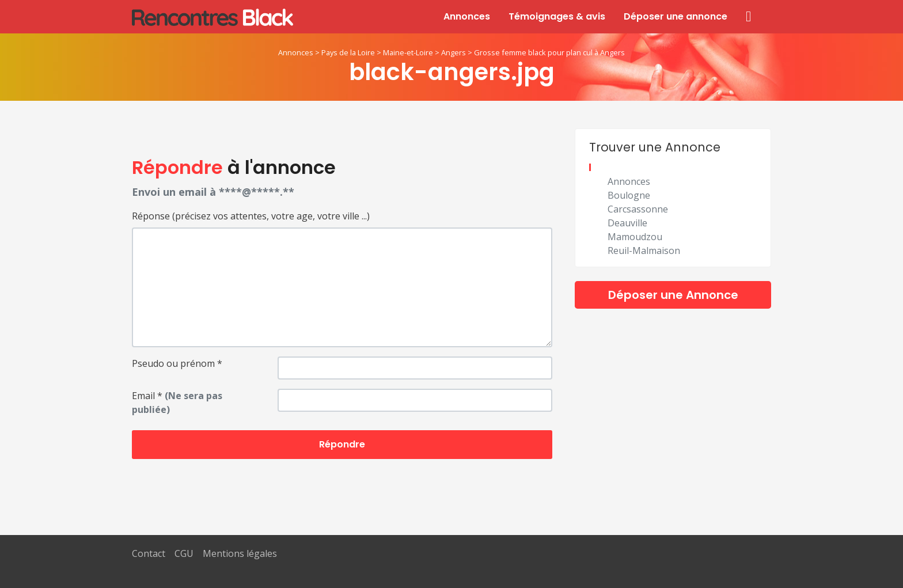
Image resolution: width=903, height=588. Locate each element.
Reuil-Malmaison (644, 251)
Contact (149, 553)
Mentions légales (240, 553)
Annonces (467, 16)
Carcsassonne (638, 209)
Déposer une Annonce (673, 295)
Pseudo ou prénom (177, 363)
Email (177, 403)
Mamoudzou (635, 237)
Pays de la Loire (348, 52)
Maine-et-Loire (408, 52)
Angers (454, 52)
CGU (184, 553)
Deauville (627, 223)
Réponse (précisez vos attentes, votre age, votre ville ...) (251, 216)
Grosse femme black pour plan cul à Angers (549, 52)
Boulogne (629, 195)
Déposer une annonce (676, 16)
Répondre (342, 444)
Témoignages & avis (557, 16)
